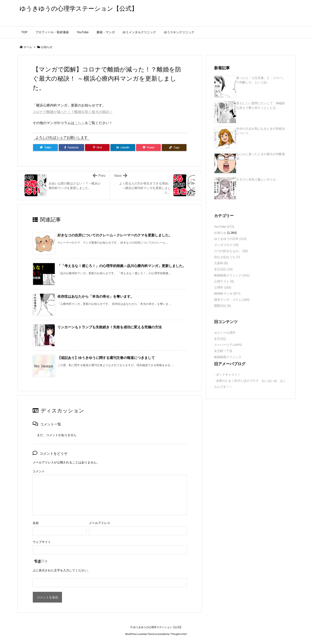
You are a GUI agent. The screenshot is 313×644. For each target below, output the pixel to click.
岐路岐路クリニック (232, 275)
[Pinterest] (97, 148)
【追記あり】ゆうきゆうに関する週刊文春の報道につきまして (106, 358)
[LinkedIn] (123, 148)
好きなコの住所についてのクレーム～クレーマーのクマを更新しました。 (115, 235)
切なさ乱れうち (227, 257)
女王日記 (223, 269)
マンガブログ (226, 245)
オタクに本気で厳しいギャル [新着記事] (256, 179)
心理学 (223, 287)
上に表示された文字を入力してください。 (62, 570)
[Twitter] (45, 148)
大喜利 (221, 263)
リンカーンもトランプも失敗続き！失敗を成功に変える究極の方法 (110, 327)
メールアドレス (100, 523)
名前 (36, 523)
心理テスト (224, 281)
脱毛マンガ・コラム (232, 300)
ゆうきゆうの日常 (230, 239)
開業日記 (222, 306)
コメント (39, 471)
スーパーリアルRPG (228, 345)
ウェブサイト (42, 542)
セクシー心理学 (225, 333)
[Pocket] (148, 148)
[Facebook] (71, 148)
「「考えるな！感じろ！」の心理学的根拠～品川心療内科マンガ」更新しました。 (122, 266)
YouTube (224, 227)
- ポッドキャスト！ (227, 375)
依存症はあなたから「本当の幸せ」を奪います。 (96, 296)
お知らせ (47, 47)
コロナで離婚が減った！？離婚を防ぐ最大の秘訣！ (73, 112)
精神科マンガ (227, 294)
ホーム (28, 47)
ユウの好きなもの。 (231, 251)
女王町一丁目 (223, 351)
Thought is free (179, 634)
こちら (80, 123)
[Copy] (174, 148)
